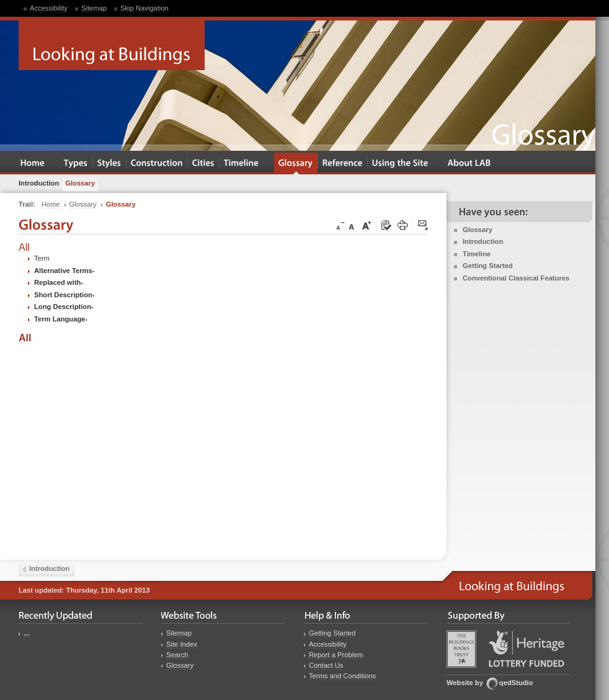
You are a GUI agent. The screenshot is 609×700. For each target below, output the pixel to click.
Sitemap (94, 8)
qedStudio (516, 683)
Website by (465, 683)
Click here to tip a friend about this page (424, 226)
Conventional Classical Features (516, 278)
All (24, 247)
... (26, 633)
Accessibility (49, 8)
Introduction (483, 241)
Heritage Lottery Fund (527, 649)
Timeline (477, 254)
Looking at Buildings (112, 45)
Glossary (478, 230)
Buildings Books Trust (461, 649)
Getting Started (488, 266)
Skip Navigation (144, 8)
